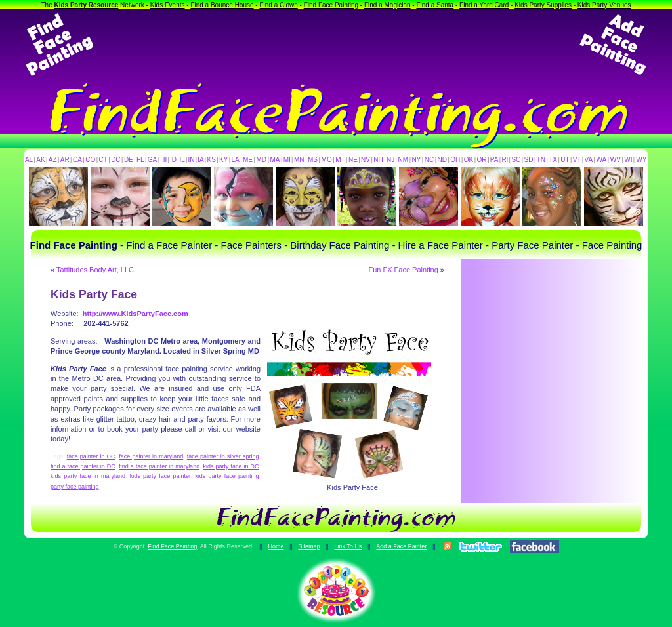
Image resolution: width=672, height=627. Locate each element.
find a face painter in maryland (159, 466)
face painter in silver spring (223, 456)
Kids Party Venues (604, 5)
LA (236, 160)
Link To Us (348, 546)
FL (140, 160)
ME (248, 160)
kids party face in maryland (88, 476)
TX (553, 160)
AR (65, 160)
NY (416, 160)
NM (404, 160)
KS (212, 160)
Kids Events (168, 5)
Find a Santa (435, 5)
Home (276, 546)
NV (366, 160)
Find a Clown (278, 5)
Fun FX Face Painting (403, 270)
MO (327, 160)
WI (628, 160)
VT (577, 160)
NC (429, 160)
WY (641, 160)
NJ (390, 160)
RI (505, 160)
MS (313, 160)
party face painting (75, 487)
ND (442, 160)
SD (529, 160)
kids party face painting (227, 476)
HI (163, 160)
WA (602, 160)
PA (494, 160)
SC (516, 160)
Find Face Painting (331, 5)
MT (340, 160)
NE (353, 160)
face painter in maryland (151, 456)
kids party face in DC (231, 466)
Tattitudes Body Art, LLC (95, 270)
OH (455, 160)
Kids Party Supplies (543, 5)
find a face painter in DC (83, 466)
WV (616, 160)
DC (115, 160)
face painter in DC (91, 456)
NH (378, 160)
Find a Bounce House (222, 5)
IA (200, 160)
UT (565, 160)
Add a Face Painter (401, 546)
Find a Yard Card (484, 5)
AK (40, 160)
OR (482, 160)
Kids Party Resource (87, 5)
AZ (53, 160)
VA (589, 160)
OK (469, 160)
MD (262, 160)
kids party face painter (160, 476)
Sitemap (309, 546)
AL (29, 160)
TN (541, 160)
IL (182, 160)
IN (191, 160)
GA (152, 160)
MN (299, 160)
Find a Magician (388, 5)
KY (223, 160)
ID (173, 160)
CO (90, 160)
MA (275, 160)
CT (103, 160)
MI (287, 160)
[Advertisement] (336, 45)
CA (77, 160)
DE (129, 160)
